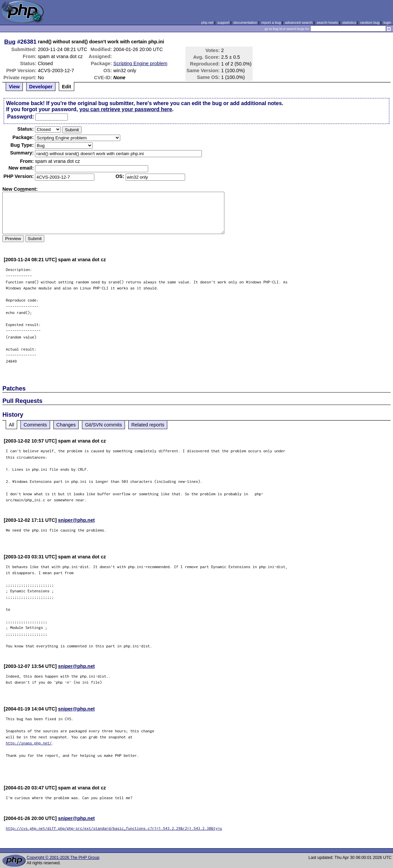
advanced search (299, 22)
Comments (35, 425)
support (223, 22)
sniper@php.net (76, 520)
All (11, 425)
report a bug (271, 22)
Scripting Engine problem (140, 63)
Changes (66, 425)
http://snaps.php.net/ (29, 743)
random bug (370, 22)
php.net (207, 22)
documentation (245, 22)
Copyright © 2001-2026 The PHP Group (63, 858)
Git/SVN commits (103, 425)
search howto (327, 22)
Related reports (148, 425)
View (14, 87)
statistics (349, 22)
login (387, 22)
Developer (41, 87)
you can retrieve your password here (126, 109)
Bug (10, 42)
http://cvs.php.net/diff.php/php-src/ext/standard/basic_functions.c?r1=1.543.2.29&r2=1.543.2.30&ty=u (114, 828)
